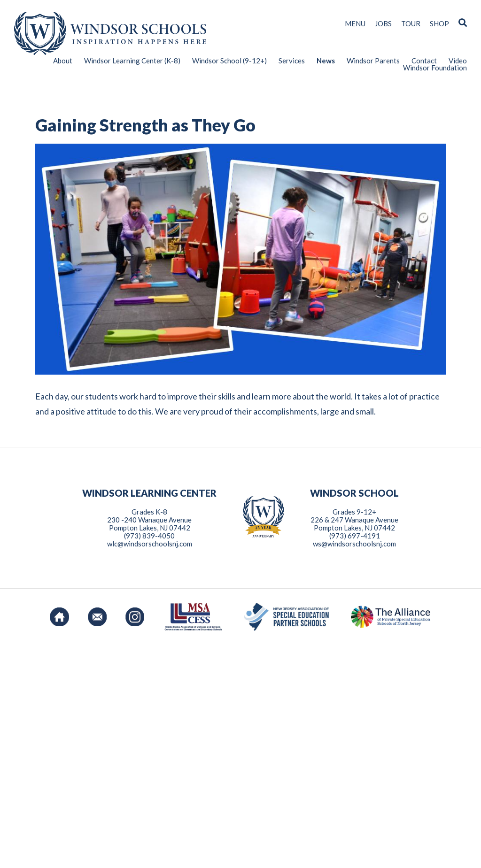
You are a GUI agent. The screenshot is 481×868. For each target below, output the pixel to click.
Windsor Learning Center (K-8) (132, 61)
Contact (424, 61)
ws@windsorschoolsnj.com (354, 767)
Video (458, 61)
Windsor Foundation (435, 68)
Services (292, 61)
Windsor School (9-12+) (229, 61)
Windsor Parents (373, 61)
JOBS (383, 24)
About (63, 61)
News (326, 61)
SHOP (439, 24)
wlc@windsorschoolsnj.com (150, 767)
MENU (355, 24)
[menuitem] (57, 61)
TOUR (411, 24)
